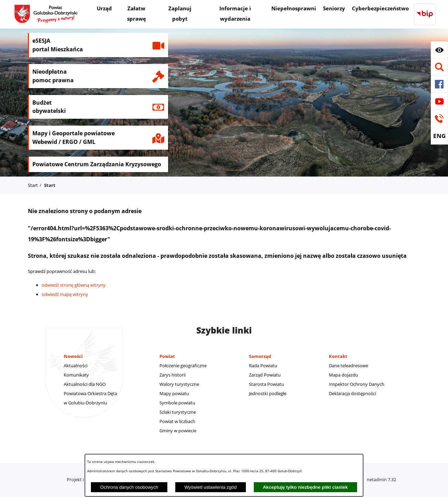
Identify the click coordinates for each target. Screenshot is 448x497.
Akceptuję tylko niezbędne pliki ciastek (305, 487)
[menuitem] (104, 9)
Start (33, 185)
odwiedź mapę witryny (65, 294)
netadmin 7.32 (381, 479)
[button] (439, 50)
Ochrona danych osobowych (129, 487)
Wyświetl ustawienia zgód (210, 487)
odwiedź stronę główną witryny (74, 285)
